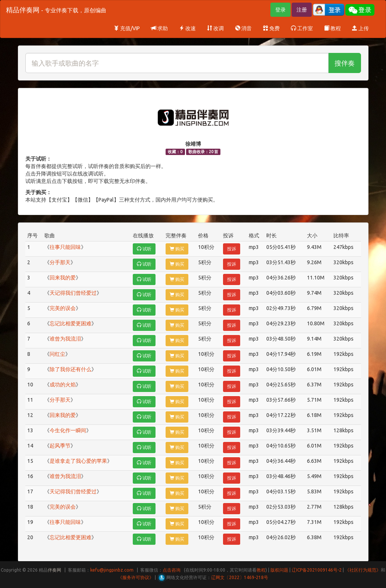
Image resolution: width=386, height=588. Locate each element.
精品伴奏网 (56, 10)
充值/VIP (127, 28)
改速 (187, 28)
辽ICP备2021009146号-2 (317, 570)
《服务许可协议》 (136, 577)
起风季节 (60, 446)
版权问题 (279, 570)
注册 (302, 10)
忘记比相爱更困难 (70, 323)
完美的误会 (63, 308)
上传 (360, 28)
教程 (332, 28)
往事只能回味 (65, 247)
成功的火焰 (63, 385)
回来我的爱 (63, 278)
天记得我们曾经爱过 (73, 293)
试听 (144, 249)
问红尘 (57, 354)
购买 (177, 249)
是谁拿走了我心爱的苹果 (78, 461)
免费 (271, 28)
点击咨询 (172, 570)
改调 (215, 28)
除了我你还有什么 (70, 369)
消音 (243, 28)
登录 (280, 10)
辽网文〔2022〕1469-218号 (240, 577)
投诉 (232, 249)
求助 (159, 28)
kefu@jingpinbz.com (112, 570)
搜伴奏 (345, 63)
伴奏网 (54, 570)
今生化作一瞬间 (68, 430)
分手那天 (60, 262)
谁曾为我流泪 (65, 339)
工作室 (302, 28)
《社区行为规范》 (363, 570)
